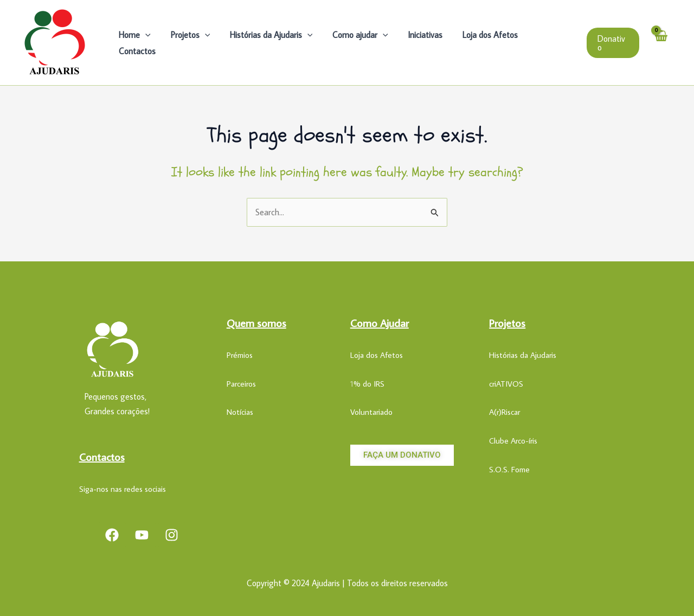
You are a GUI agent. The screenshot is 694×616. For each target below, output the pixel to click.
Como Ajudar (380, 323)
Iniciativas (421, 43)
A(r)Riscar (505, 412)
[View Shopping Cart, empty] (661, 42)
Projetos (194, 43)
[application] (152, 43)
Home (141, 43)
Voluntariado (371, 412)
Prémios (240, 355)
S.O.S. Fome (509, 469)
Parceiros (241, 384)
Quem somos (256, 323)
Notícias (240, 412)
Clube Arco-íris (513, 441)
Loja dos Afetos (484, 43)
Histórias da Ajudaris (272, 43)
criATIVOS (506, 384)
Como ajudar (359, 43)
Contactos (547, 43)
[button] (612, 43)
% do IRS (369, 384)
